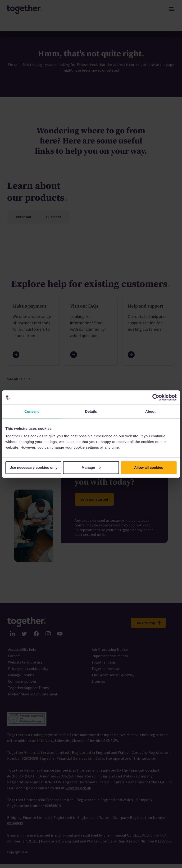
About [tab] (150, 411)
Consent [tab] (32, 411)
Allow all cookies (149, 467)
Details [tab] (91, 411)
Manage (91, 467)
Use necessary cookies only (34, 467)
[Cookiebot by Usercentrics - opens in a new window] (156, 397)
